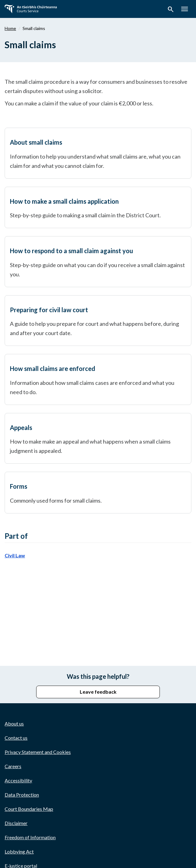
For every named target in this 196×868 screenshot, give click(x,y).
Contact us (16, 738)
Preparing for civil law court (49, 310)
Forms (19, 486)
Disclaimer (16, 823)
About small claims (36, 142)
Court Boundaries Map (29, 809)
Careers (13, 766)
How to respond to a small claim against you (71, 251)
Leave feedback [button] (98, 692)
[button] (171, 10)
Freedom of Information (30, 837)
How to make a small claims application (64, 201)
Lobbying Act (19, 851)
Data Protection (22, 795)
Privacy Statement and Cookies (38, 752)
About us (14, 723)
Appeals (21, 428)
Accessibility (18, 780)
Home (10, 28)
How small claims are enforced (53, 368)
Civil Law (15, 555)
